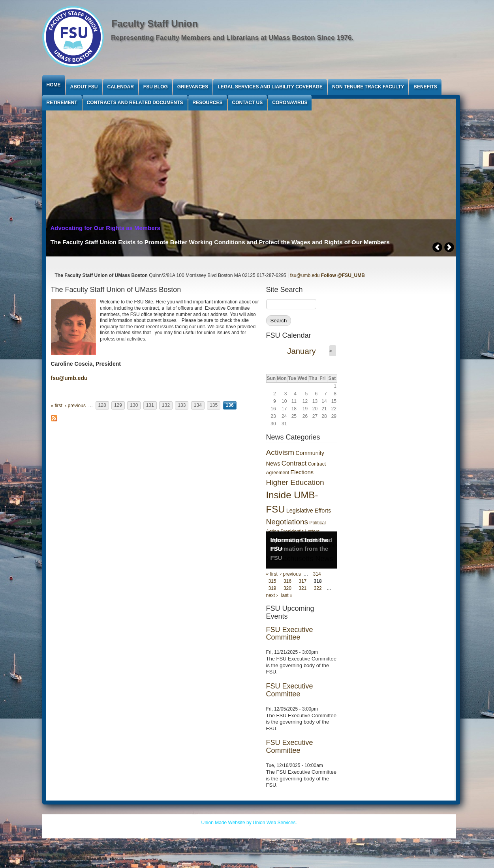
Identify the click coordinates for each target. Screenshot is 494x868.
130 (134, 406)
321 (302, 588)
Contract (294, 463)
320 (287, 588)
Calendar (121, 87)
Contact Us (248, 103)
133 (182, 406)
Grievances (193, 87)
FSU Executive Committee (290, 634)
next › (272, 595)
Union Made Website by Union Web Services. (249, 823)
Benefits (425, 87)
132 (166, 406)
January (301, 351)
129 (118, 406)
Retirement (62, 103)
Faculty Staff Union (155, 23)
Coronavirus (290, 103)
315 (272, 581)
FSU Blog (156, 87)
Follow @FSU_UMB (343, 275)
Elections (302, 472)
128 (102, 406)
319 (272, 588)
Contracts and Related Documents (135, 103)
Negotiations (287, 522)
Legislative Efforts (309, 511)
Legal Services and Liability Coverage (270, 87)
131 (150, 406)
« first (57, 406)
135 (214, 406)
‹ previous (75, 406)
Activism (280, 452)
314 (317, 574)
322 (318, 588)
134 (198, 406)
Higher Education (295, 482)
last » (287, 595)
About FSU (84, 87)
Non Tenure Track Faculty (368, 87)
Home (54, 85)
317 (302, 581)
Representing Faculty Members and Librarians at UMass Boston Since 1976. (232, 38)
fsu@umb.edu (305, 275)
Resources (208, 103)
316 (287, 581)
